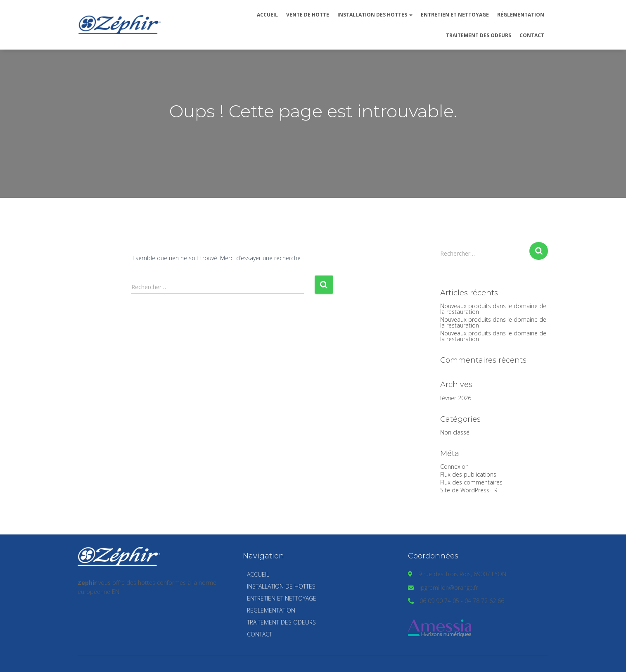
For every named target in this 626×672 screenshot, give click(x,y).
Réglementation (521, 15)
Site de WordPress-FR (469, 490)
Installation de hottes (281, 586)
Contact (532, 35)
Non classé (455, 432)
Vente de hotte (308, 15)
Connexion (454, 467)
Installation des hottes (375, 15)
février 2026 (456, 398)
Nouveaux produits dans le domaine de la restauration (493, 309)
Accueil (267, 15)
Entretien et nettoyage (455, 15)
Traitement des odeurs (479, 35)
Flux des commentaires (471, 482)
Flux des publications (468, 474)
